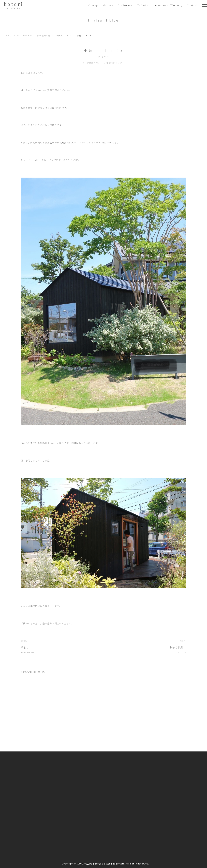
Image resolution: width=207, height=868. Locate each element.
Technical (142, 5)
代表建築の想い (45, 35)
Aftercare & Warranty (168, 5)
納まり (25, 647)
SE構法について (64, 35)
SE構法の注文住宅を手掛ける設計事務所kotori (100, 864)
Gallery (107, 5)
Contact (192, 5)
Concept (92, 5)
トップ (9, 35)
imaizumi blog (24, 35)
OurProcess (124, 5)
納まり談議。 (178, 647)
